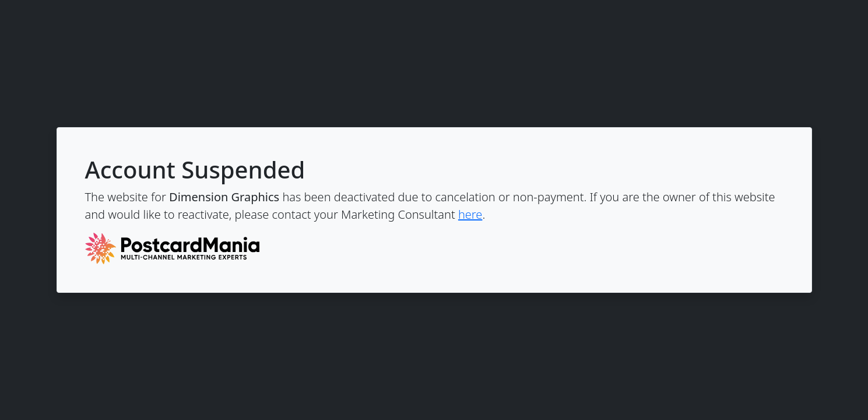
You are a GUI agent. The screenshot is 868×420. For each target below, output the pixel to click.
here (470, 214)
